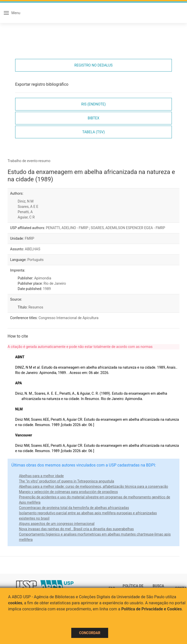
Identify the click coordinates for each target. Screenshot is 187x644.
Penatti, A (25, 212)
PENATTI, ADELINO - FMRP (68, 228)
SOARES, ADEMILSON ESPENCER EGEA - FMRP (128, 228)
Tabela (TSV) (93, 132)
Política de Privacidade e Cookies (152, 609)
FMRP (29, 238)
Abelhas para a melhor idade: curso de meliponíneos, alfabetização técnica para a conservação (93, 486)
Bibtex (93, 118)
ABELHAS (32, 249)
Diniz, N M (26, 201)
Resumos (36, 307)
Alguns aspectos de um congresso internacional (57, 524)
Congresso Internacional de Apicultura (68, 318)
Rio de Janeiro (55, 283)
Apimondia (43, 278)
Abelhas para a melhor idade (41, 476)
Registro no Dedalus (93, 65)
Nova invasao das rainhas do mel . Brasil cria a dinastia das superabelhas (76, 529)
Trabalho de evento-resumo (29, 161)
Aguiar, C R (26, 217)
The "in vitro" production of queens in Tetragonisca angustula (66, 481)
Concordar (90, 633)
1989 (47, 289)
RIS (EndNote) (94, 104)
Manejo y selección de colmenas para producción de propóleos (68, 492)
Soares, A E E (28, 207)
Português (35, 260)
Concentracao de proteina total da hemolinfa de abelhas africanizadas (74, 508)
